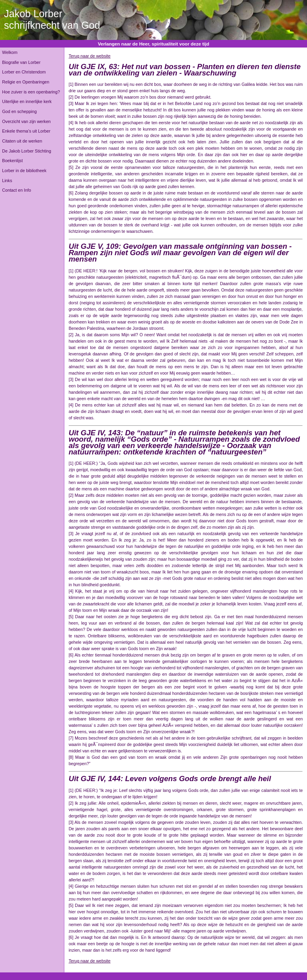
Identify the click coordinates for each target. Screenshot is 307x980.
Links (7, 181)
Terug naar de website (90, 56)
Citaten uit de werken (22, 141)
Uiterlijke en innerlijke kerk (27, 101)
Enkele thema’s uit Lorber (26, 131)
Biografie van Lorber (21, 62)
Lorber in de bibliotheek (24, 171)
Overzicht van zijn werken (26, 121)
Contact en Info (16, 190)
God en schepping (19, 111)
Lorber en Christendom (24, 72)
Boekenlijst (12, 161)
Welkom (10, 52)
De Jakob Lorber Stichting (27, 151)
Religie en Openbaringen (26, 82)
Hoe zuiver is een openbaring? (31, 92)
